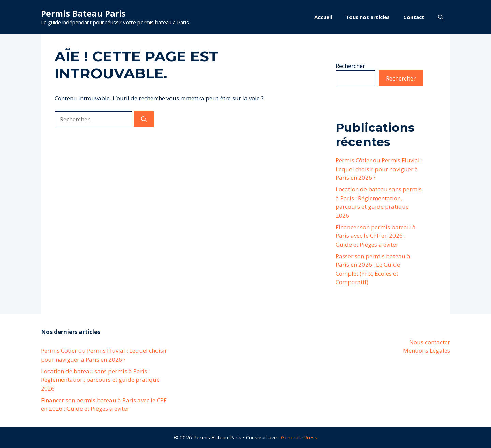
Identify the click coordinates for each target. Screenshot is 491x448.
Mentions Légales (427, 351)
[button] (441, 17)
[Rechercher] (144, 119)
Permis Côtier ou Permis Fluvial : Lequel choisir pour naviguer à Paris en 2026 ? (379, 169)
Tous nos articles (368, 17)
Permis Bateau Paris (83, 13)
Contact (414, 17)
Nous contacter (430, 342)
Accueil (323, 17)
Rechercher (350, 66)
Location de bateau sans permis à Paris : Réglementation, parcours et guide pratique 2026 (100, 380)
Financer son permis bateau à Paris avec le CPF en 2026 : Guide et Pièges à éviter (376, 236)
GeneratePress (299, 437)
